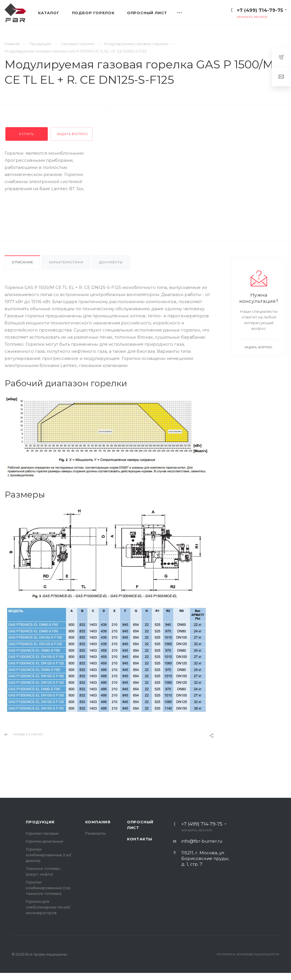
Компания (98, 822)
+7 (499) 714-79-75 (260, 10)
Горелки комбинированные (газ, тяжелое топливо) (48, 888)
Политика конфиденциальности (248, 954)
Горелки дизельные (45, 841)
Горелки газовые (42, 833)
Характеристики (66, 262)
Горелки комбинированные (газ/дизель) (49, 855)
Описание (22, 262)
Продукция (40, 822)
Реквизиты (96, 833)
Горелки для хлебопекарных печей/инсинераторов (48, 907)
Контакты (140, 839)
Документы (111, 262)
